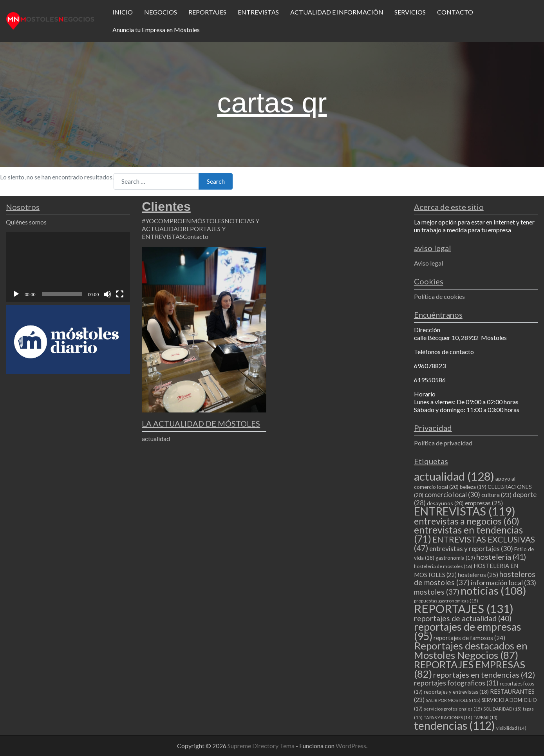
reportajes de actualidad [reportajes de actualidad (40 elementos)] (463, 618)
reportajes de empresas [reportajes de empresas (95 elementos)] (468, 631)
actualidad (156, 439)
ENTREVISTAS (258, 12)
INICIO (123, 12)
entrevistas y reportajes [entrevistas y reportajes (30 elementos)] (471, 549)
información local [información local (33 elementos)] (503, 582)
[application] (68, 267)
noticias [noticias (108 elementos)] (493, 591)
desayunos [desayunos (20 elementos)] (445, 503)
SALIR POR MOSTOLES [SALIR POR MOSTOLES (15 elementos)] (453, 700)
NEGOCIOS (161, 12)
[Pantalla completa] (120, 294)
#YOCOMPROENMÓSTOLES (183, 221)
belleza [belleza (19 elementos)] (473, 487)
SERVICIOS (410, 12)
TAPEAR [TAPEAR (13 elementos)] (485, 717)
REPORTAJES (207, 12)
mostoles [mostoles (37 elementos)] (437, 592)
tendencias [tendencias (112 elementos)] (455, 725)
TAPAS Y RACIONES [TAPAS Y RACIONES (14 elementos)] (448, 717)
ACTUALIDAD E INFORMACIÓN (337, 12)
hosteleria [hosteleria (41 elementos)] (501, 557)
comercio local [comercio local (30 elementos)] (452, 495)
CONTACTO (455, 12)
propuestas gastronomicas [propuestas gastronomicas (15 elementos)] (446, 601)
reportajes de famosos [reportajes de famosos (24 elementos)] (469, 638)
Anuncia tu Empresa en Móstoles (156, 30)
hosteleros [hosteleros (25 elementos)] (478, 575)
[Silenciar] (107, 294)
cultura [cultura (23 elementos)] (496, 495)
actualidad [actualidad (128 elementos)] (454, 476)
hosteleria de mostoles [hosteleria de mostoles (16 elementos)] (443, 566)
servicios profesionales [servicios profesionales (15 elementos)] (453, 709)
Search (216, 181)
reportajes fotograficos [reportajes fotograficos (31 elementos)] (456, 683)
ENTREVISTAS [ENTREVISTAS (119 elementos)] (465, 511)
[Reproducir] (16, 294)
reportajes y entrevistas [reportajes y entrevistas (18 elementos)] (456, 692)
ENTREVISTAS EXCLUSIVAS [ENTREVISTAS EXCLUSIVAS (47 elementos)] (474, 543)
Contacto (196, 236)
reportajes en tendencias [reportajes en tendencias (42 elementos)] (484, 675)
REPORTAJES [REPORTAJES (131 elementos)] (464, 609)
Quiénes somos (26, 222)
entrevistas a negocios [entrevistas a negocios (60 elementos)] (467, 521)
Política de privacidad (443, 443)
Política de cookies (439, 296)
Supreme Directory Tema (262, 746)
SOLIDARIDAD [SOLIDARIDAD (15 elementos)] (502, 709)
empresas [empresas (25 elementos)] (484, 503)
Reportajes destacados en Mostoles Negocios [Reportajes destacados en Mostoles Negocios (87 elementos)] (471, 650)
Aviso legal (428, 263)
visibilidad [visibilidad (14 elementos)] (511, 728)
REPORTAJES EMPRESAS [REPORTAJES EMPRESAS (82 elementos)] (470, 669)
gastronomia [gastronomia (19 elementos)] (455, 558)
